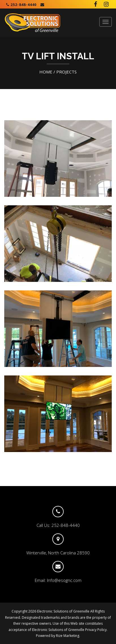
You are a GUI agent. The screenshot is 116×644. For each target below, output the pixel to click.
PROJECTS (66, 72)
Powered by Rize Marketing (58, 636)
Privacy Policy (96, 630)
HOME (46, 72)
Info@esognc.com (64, 580)
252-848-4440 (21, 5)
